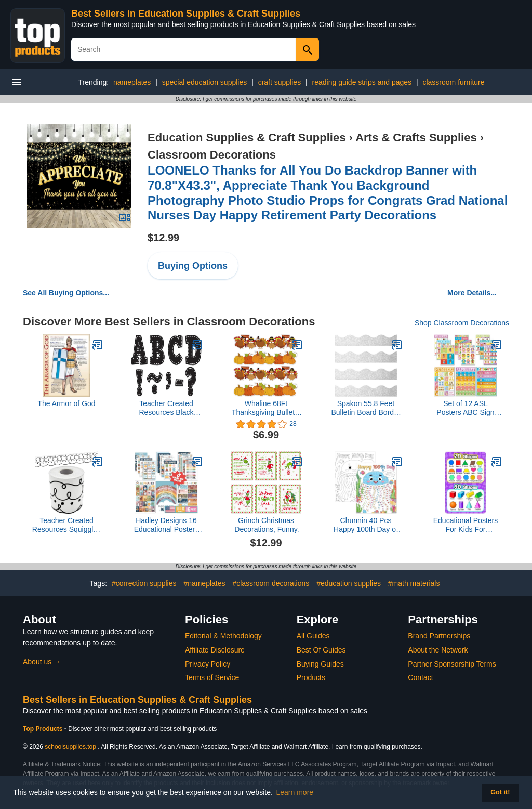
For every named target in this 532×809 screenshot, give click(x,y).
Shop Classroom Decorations (462, 323)
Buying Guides (320, 664)
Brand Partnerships (439, 636)
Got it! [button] (500, 792)
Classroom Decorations (212, 155)
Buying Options (193, 266)
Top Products (44, 729)
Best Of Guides (321, 650)
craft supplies (280, 82)
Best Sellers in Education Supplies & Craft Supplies (186, 14)
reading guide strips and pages (362, 82)
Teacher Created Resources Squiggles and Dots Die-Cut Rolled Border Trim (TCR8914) (66, 525)
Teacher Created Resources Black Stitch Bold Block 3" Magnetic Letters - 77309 (166, 408)
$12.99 (163, 238)
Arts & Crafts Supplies (416, 138)
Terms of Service (212, 677)
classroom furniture (453, 82)
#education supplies (349, 583)
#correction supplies (144, 583)
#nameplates (204, 583)
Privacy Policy (208, 664)
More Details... (472, 293)
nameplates (132, 82)
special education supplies (204, 82)
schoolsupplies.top (70, 747)
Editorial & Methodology (223, 636)
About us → (42, 662)
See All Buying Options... (66, 293)
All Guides (313, 636)
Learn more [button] (295, 792)
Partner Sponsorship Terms (452, 664)
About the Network (438, 650)
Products (311, 677)
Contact (420, 677)
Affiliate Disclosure (215, 650)
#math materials (414, 583)
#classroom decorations (271, 583)
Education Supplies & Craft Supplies (247, 138)
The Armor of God (66, 403)
